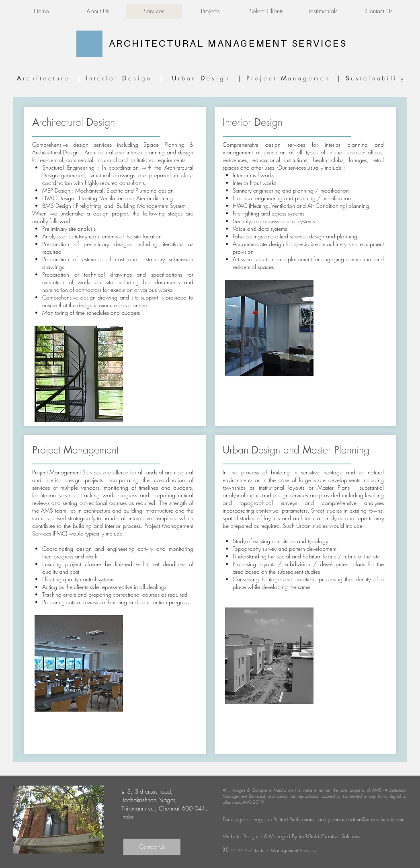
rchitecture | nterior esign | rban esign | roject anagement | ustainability (210, 78)
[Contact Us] (152, 847)
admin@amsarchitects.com (376, 819)
